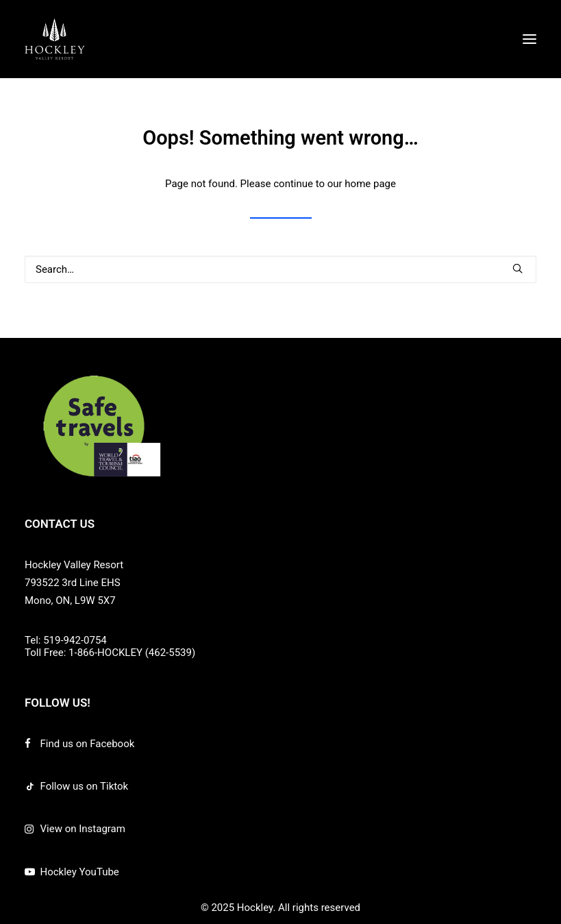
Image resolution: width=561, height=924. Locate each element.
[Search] (280, 269)
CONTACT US (60, 524)
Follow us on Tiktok (85, 786)
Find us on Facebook (88, 744)
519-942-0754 (75, 640)
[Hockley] (55, 39)
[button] (529, 39)
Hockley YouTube (80, 872)
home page (370, 184)
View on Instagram (83, 829)
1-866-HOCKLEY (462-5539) (132, 653)
